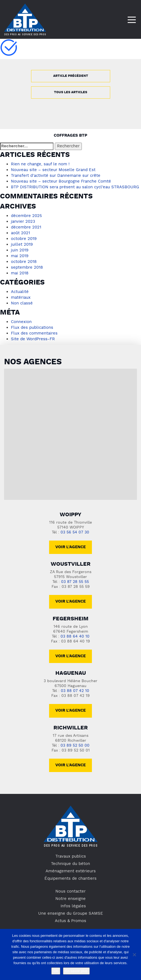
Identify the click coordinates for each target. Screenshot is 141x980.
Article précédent (71, 76)
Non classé (22, 303)
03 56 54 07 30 (75, 532)
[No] (134, 955)
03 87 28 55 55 (75, 582)
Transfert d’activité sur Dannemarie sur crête (56, 176)
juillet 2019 (22, 245)
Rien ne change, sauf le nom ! (40, 164)
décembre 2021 (26, 227)
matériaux (21, 298)
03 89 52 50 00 (75, 746)
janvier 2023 (23, 222)
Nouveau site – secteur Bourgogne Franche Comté (61, 181)
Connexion (21, 322)
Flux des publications (32, 328)
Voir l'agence (70, 547)
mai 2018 (20, 273)
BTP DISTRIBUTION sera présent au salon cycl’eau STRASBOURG (75, 187)
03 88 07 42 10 (75, 691)
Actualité (20, 292)
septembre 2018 (27, 268)
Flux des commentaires (34, 333)
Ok (56, 971)
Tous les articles (71, 92)
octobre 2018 (24, 262)
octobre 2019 (24, 239)
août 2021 (20, 233)
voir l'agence (70, 602)
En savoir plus (76, 971)
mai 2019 (20, 256)
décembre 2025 (26, 216)
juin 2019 (20, 250)
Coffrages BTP (70, 136)
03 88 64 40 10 (75, 637)
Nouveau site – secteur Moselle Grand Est (53, 170)
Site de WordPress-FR (33, 339)
